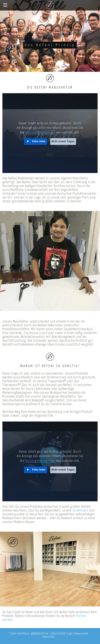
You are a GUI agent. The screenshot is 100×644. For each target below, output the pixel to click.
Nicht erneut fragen (63, 141)
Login (70, 634)
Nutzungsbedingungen (40, 133)
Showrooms (80, 510)
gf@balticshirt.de (40, 634)
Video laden (39, 141)
